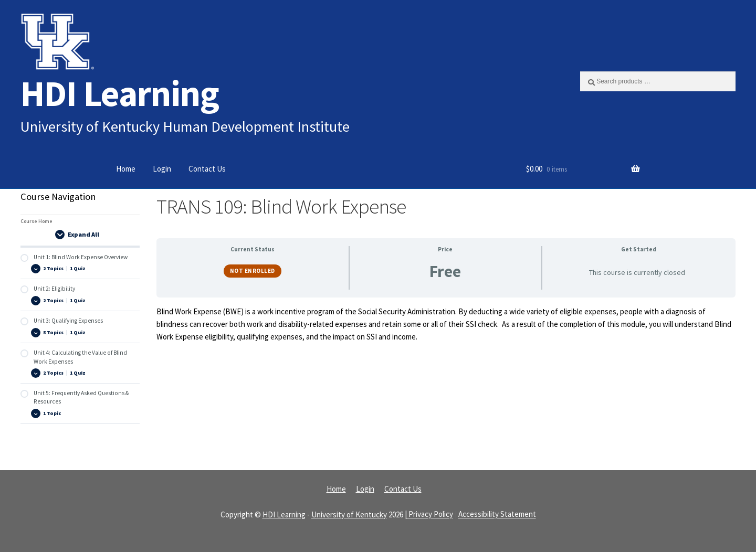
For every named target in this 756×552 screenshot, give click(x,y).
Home (126, 169)
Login (162, 169)
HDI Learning (120, 93)
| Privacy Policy (429, 514)
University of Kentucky (349, 514)
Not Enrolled (253, 271)
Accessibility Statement (497, 514)
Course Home (36, 221)
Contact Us (207, 169)
